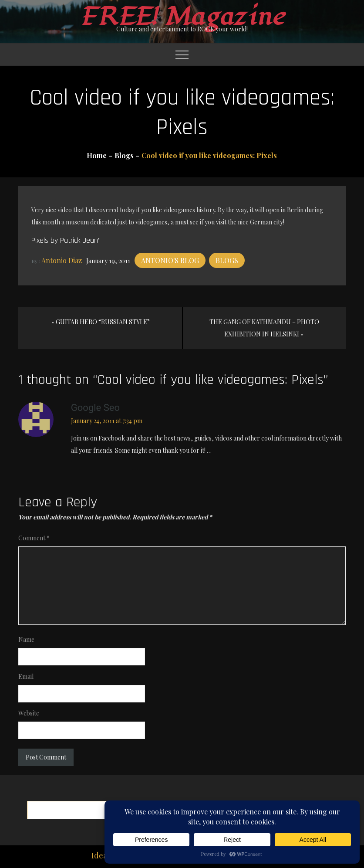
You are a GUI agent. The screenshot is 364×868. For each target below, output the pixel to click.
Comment (34, 538)
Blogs (227, 260)
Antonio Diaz (62, 260)
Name (26, 639)
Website (29, 713)
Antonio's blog (170, 260)
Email (26, 676)
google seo (95, 408)
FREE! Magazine (182, 17)
